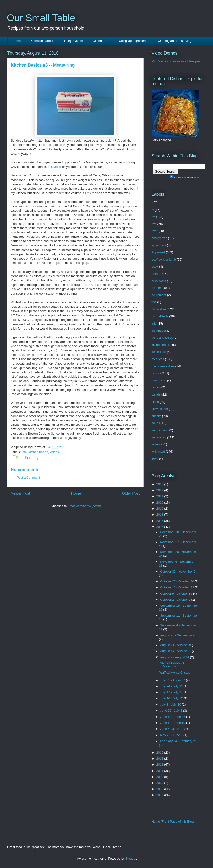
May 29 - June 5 (172, 735)
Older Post (131, 493)
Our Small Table (41, 18)
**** (154, 224)
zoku (155, 459)
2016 (160, 527)
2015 (160, 752)
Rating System (73, 41)
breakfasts (159, 281)
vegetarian (159, 437)
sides (155, 402)
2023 (160, 484)
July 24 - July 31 (172, 686)
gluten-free (159, 309)
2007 (160, 795)
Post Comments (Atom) (85, 506)
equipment (159, 295)
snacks (156, 416)
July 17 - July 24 (172, 692)
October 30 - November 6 (178, 571)
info (24, 452)
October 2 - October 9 (176, 600)
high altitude (160, 316)
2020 (160, 503)
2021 (160, 496)
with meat (158, 452)
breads (156, 274)
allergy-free (159, 238)
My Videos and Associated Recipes (176, 61)
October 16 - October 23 (177, 587)
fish (154, 302)
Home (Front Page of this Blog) (173, 821)
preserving (159, 380)
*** (153, 217)
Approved (158, 252)
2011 (160, 771)
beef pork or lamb (164, 259)
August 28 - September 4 (177, 635)
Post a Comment (29, 478)
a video (56, 167)
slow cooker (160, 409)
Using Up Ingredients (133, 41)
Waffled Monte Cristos (175, 672)
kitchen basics (38, 452)
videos (54, 452)
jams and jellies (162, 338)
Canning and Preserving (174, 41)
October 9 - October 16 (177, 594)
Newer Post (21, 493)
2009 (160, 783)
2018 (160, 515)
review (156, 387)
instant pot (159, 331)
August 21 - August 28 (176, 645)
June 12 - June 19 (173, 723)
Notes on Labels (42, 41)
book (155, 266)
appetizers (159, 245)
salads (156, 395)
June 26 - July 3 (171, 710)
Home (17, 41)
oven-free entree (163, 366)
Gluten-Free (101, 41)
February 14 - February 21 (178, 741)
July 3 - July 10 (171, 704)
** (153, 210)
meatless (158, 359)
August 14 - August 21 (176, 651)
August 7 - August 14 (175, 657)
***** (155, 231)
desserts (158, 288)
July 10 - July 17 (172, 698)
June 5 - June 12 (172, 729)
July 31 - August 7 (173, 680)
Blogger (131, 859)
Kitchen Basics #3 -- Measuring (173, 665)
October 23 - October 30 (177, 581)
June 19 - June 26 (173, 717)
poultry (156, 373)
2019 (160, 509)
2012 (160, 765)
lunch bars (159, 352)
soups (156, 423)
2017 (160, 521)
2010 (160, 777)
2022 (160, 490)
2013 (160, 759)
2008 (160, 789)
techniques (159, 430)
